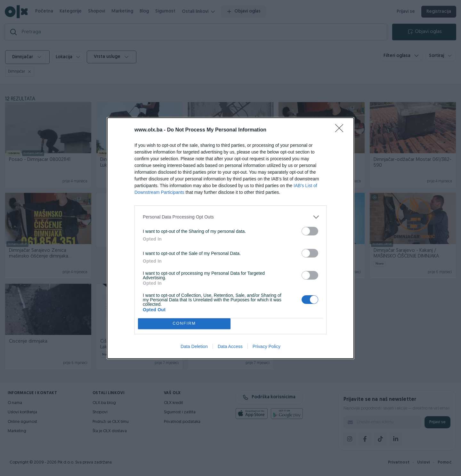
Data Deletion (194, 346)
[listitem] (230, 217)
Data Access (230, 346)
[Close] (341, 130)
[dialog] (230, 238)
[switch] (310, 231)
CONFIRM (184, 323)
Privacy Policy (267, 346)
